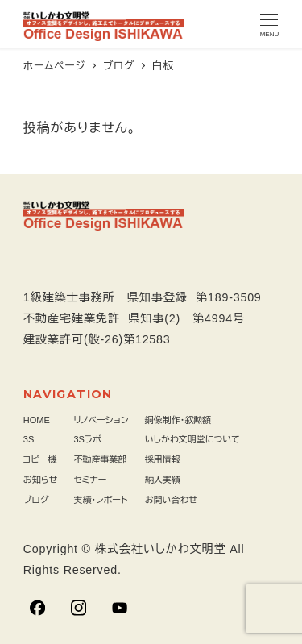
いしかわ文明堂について (192, 439)
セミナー (90, 480)
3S (29, 439)
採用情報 (163, 459)
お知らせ (41, 480)
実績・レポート (100, 500)
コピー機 (40, 459)
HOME (37, 420)
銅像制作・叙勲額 (178, 420)
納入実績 (163, 480)
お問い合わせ (171, 500)
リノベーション (101, 420)
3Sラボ (87, 439)
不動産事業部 (100, 459)
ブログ (36, 500)
